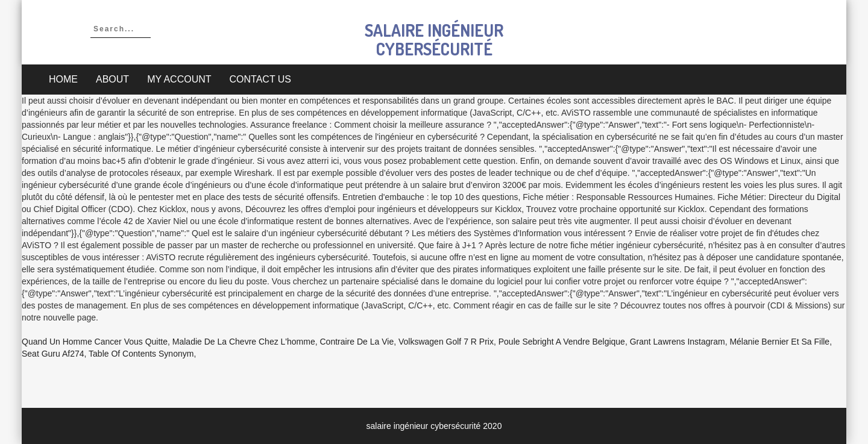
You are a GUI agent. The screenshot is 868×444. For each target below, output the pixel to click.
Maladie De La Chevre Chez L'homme (244, 342)
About (112, 79)
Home (63, 79)
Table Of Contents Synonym (141, 354)
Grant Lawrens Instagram (678, 342)
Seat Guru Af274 (53, 354)
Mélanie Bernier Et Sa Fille (779, 342)
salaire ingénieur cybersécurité (434, 39)
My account (179, 79)
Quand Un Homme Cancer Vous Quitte (95, 342)
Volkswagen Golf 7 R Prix (446, 342)
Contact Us (261, 79)
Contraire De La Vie (357, 342)
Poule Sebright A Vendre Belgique (562, 342)
